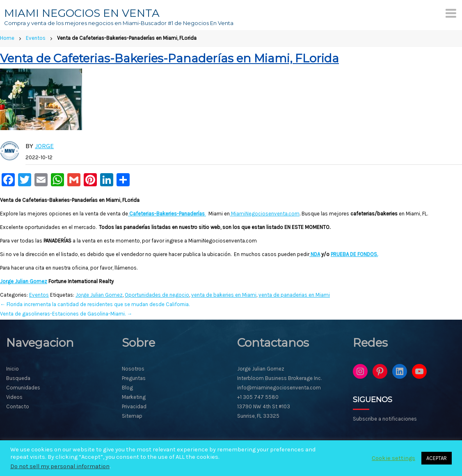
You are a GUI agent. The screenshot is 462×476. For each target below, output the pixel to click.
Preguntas (134, 378)
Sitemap (132, 416)
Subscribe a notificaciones (385, 419)
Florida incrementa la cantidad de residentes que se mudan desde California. (95, 304)
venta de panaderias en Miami (294, 295)
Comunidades (23, 388)
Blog (127, 388)
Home (7, 38)
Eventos (36, 38)
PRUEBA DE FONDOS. (354, 254)
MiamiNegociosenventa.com (265, 214)
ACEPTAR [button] (437, 458)
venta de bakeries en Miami (224, 295)
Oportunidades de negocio (157, 295)
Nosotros (133, 369)
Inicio (13, 369)
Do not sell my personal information (60, 466)
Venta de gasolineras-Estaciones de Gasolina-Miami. (66, 314)
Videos (14, 397)
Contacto (18, 406)
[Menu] (451, 13)
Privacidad (134, 406)
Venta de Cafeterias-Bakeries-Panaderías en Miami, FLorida (169, 58)
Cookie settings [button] (393, 458)
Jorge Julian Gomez (24, 281)
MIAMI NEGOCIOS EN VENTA (82, 13)
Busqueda (18, 378)
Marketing (134, 397)
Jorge (44, 146)
